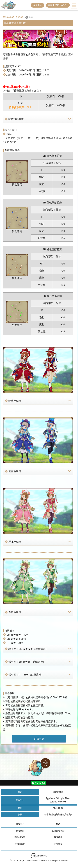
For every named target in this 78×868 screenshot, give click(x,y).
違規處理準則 (58, 831)
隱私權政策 (20, 837)
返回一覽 (39, 739)
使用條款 (20, 831)
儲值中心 (38, 5)
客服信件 (58, 837)
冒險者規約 (20, 844)
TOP (58, 824)
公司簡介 (58, 844)
